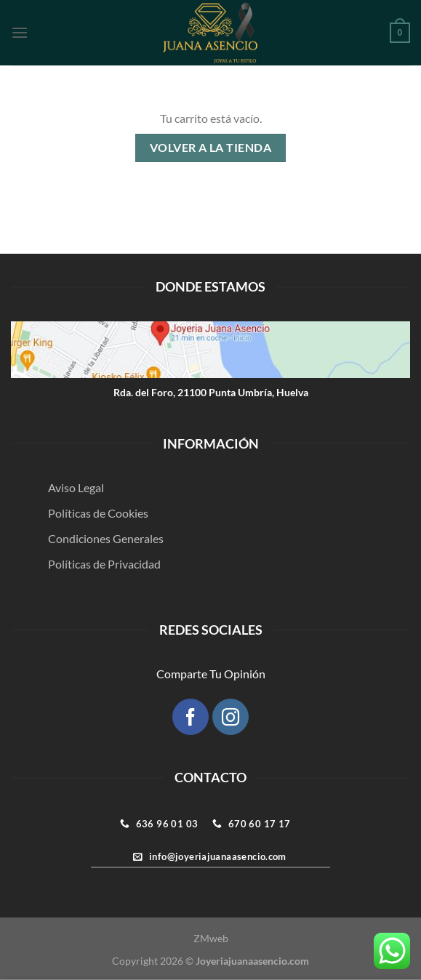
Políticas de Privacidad (104, 564)
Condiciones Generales (106, 538)
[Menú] (20, 32)
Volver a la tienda (210, 148)
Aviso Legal (76, 487)
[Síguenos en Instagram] (230, 717)
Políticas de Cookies (98, 513)
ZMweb (211, 938)
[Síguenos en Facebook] (191, 717)
